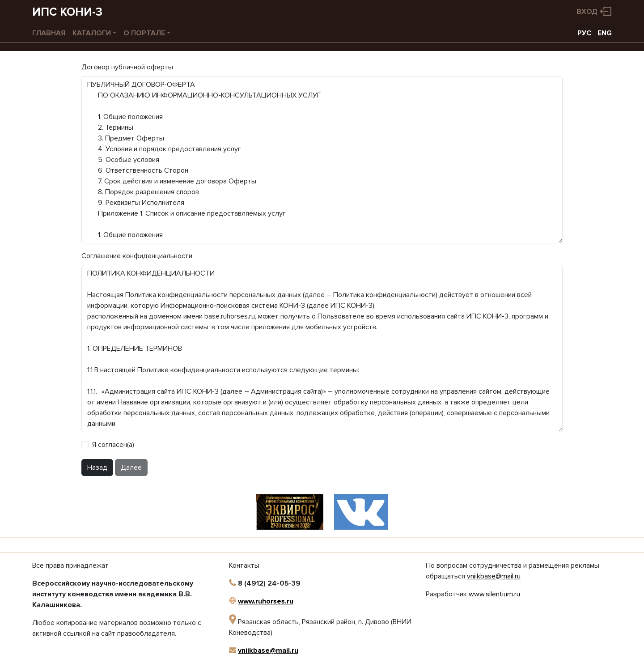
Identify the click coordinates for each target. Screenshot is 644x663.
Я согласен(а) (113, 445)
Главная (49, 33)
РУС (584, 33)
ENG (605, 33)
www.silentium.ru (494, 594)
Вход (587, 12)
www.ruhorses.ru (266, 601)
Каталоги (92, 33)
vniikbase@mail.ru (268, 650)
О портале (144, 33)
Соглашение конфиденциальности (137, 256)
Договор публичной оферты (127, 67)
